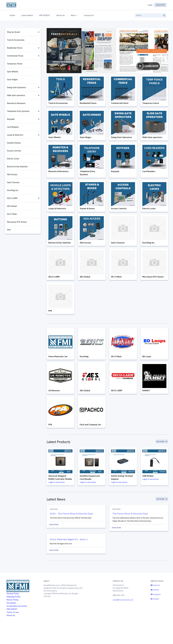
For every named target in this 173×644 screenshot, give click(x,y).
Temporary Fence (15, 64)
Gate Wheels (13, 72)
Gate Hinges (12, 79)
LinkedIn (155, 610)
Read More (76, 544)
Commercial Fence (15, 56)
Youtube (155, 619)
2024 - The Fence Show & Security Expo (72, 532)
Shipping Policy (14, 617)
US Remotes (55, 403)
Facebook (155, 606)
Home (13, 15)
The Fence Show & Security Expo (130, 532)
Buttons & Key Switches (17, 167)
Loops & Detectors (15, 135)
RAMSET (147, 403)
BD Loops (148, 367)
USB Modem (149, 490)
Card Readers (13, 127)
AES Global (12, 206)
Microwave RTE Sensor (17, 222)
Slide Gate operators (16, 95)
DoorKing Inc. (13, 190)
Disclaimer (11, 623)
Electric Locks (13, 159)
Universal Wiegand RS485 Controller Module (58, 493)
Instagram (156, 615)
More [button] (74, 15)
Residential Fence (15, 48)
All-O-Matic (12, 214)
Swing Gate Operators (17, 87)
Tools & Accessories (16, 40)
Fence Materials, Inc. (59, 367)
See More (161, 456)
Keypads (11, 119)
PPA (9, 230)
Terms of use (13, 633)
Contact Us (89, 15)
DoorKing (85, 367)
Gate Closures (13, 182)
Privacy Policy (13, 614)
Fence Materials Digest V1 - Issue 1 (69, 559)
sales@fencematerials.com (123, 620)
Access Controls (14, 151)
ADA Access (12, 174)
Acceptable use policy (17, 626)
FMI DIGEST (45, 15)
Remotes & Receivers (16, 103)
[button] (51, 68)
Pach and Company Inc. (92, 438)
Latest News (27, 15)
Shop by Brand (13, 32)
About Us (61, 15)
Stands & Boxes (14, 143)
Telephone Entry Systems (18, 111)
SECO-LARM (12, 198)
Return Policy (13, 620)
